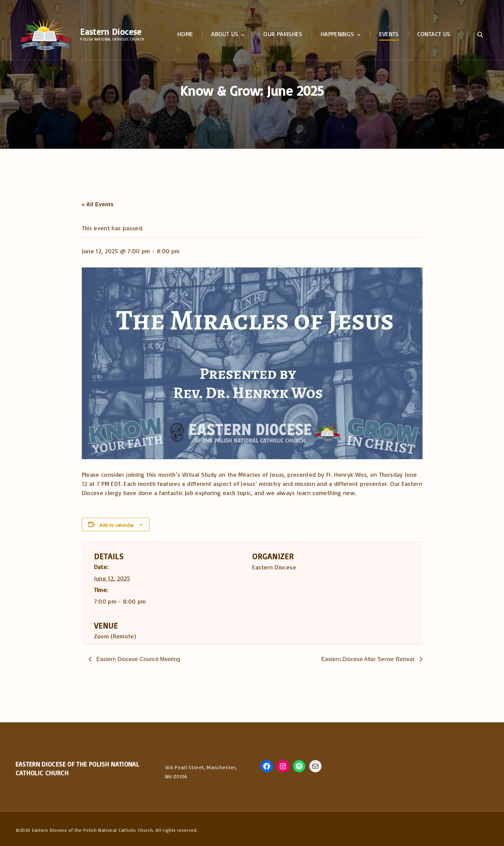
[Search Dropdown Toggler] (480, 34)
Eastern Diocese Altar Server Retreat (368, 659)
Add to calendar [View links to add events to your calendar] (117, 525)
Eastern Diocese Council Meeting (138, 659)
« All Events (98, 204)
